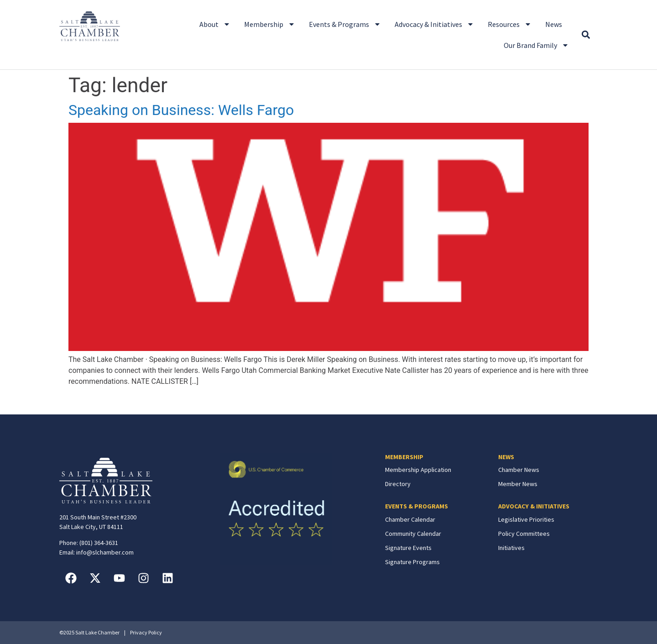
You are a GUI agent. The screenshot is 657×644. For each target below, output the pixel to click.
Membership (270, 24)
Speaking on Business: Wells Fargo (181, 110)
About (215, 24)
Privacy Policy (146, 632)
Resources (510, 24)
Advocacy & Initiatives (434, 24)
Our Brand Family (536, 45)
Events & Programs (345, 24)
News (554, 24)
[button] (586, 35)
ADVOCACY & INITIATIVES (534, 506)
